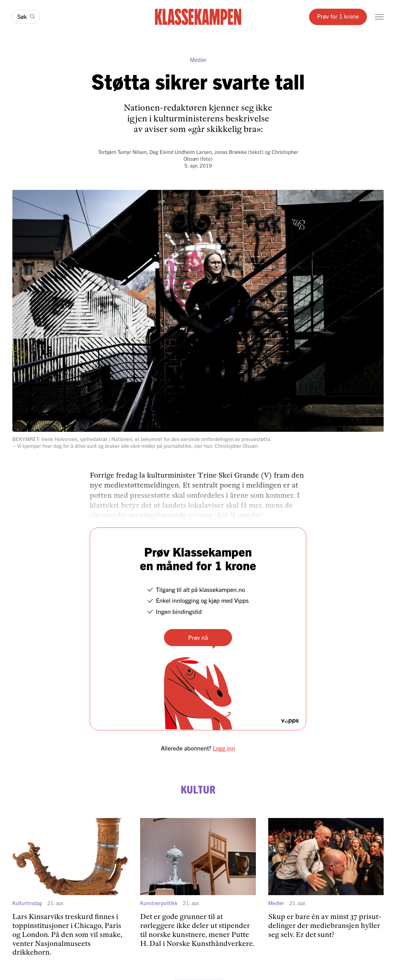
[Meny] (379, 17)
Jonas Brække (231, 152)
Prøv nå (198, 637)
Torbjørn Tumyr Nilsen (122, 152)
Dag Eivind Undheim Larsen (181, 152)
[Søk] (26, 17)
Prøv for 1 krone (338, 16)
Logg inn (224, 748)
